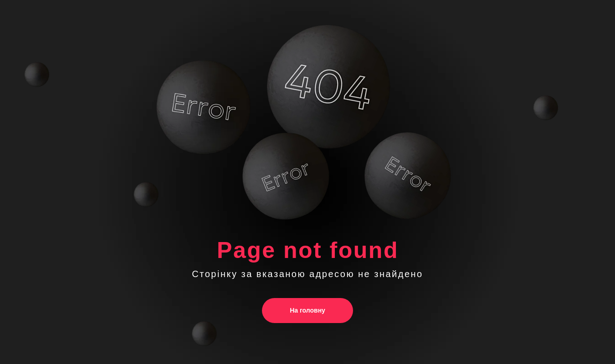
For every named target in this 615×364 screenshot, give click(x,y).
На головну (307, 310)
